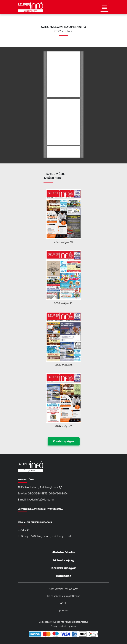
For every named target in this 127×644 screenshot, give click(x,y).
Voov (74, 626)
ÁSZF (63, 603)
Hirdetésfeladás (63, 552)
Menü (104, 7)
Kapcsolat (63, 576)
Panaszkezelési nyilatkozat (64, 596)
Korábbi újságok (64, 441)
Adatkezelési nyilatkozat (64, 589)
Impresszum (63, 611)
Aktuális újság (63, 560)
